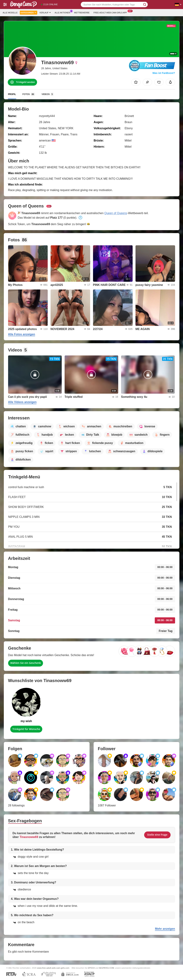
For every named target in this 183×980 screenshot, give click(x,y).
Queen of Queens (116, 213)
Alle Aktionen (63, 12)
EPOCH (91, 968)
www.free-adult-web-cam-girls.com (53, 968)
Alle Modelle (10, 13)
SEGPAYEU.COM (107, 968)
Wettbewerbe (82, 13)
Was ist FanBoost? (164, 73)
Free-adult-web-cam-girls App (111, 12)
